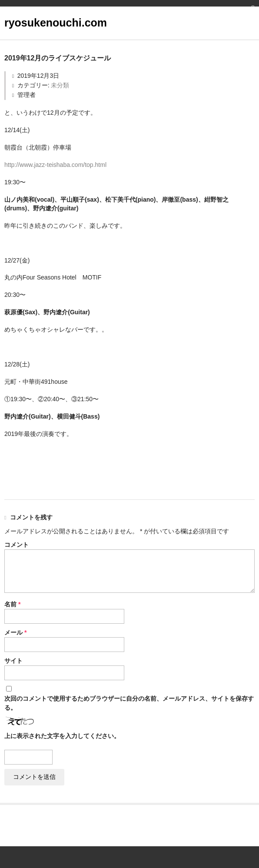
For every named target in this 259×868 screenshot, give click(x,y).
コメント (17, 545)
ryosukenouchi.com (56, 23)
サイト (13, 661)
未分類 (60, 85)
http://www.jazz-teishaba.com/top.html (55, 165)
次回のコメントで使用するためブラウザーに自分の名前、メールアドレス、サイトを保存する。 (129, 703)
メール (15, 632)
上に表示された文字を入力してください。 (62, 736)
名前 (12, 604)
